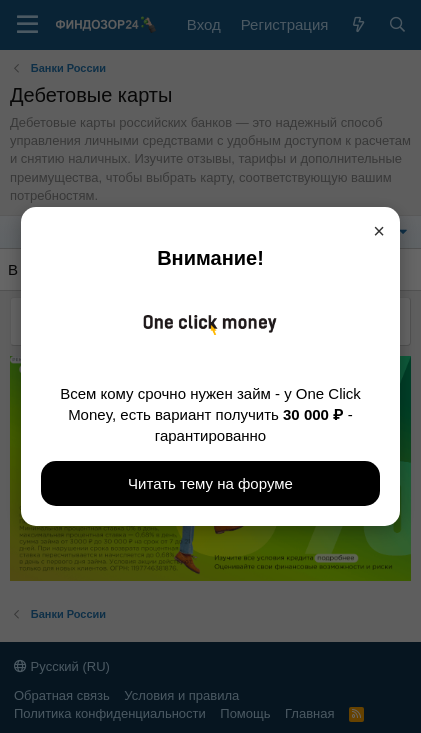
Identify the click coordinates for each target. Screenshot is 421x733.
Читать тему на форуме (210, 483)
